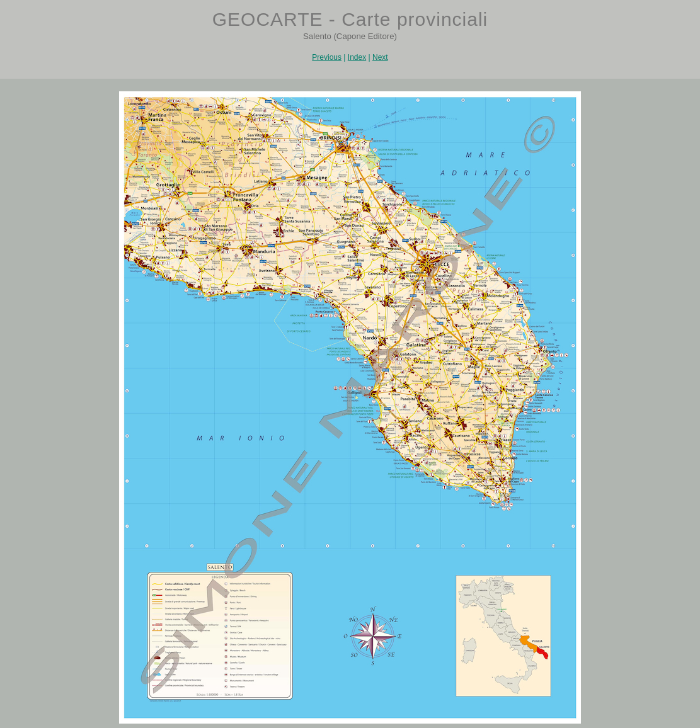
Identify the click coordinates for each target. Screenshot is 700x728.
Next (380, 57)
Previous (327, 57)
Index (357, 57)
